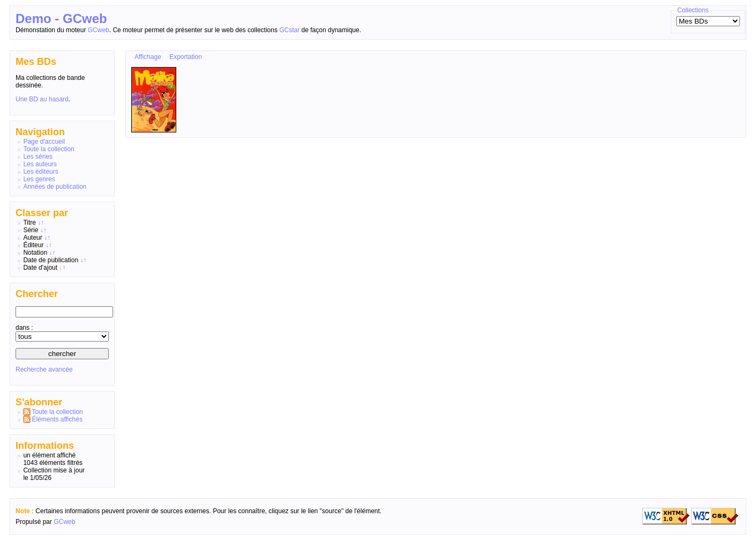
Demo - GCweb (61, 19)
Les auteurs (40, 164)
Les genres (39, 179)
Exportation (186, 57)
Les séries (38, 157)
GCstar (289, 30)
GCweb (99, 30)
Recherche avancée (44, 369)
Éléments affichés (57, 419)
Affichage (148, 57)
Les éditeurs (40, 172)
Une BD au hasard (42, 99)
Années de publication (55, 187)
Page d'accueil (44, 142)
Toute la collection (48, 149)
